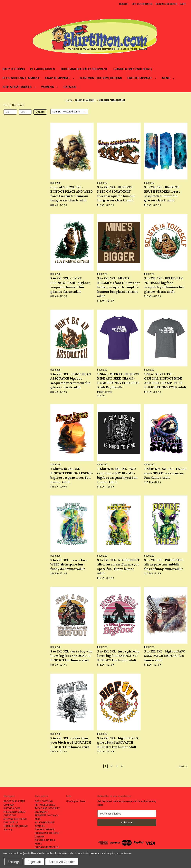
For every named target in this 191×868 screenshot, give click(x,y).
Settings (14, 862)
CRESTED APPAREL (142, 78)
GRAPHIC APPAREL (60, 78)
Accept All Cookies (62, 862)
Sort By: (57, 112)
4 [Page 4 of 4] (122, 766)
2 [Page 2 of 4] (112, 766)
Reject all (34, 862)
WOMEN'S (50, 87)
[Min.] (10, 112)
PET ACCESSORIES (43, 69)
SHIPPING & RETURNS (15, 819)
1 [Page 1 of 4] (105, 766)
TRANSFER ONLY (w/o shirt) (132, 69)
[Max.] (25, 112)
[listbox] (75, 112)
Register (172, 4)
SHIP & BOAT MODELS (19, 87)
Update (40, 112)
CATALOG (70, 87)
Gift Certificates (142, 4)
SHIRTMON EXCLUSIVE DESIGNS (101, 78)
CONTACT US (11, 823)
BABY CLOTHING (14, 69)
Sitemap (8, 830)
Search (124, 4)
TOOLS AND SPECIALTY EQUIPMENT (84, 69)
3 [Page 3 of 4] (117, 766)
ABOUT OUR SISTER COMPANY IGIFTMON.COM (14, 805)
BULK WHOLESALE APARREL (21, 78)
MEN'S (168, 78)
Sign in (160, 4)
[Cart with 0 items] (183, 4)
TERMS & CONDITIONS (15, 826)
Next (183, 767)
